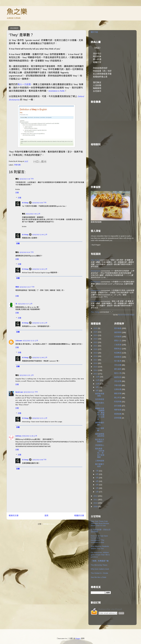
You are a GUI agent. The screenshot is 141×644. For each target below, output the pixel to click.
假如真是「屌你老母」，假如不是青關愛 (100, 453)
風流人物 (118, 373)
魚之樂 (17, 12)
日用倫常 (118, 337)
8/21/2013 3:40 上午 (33, 214)
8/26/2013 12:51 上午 (40, 418)
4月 (97, 481)
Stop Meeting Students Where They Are (100, 547)
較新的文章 (14, 516)
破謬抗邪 (118, 377)
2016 (96, 363)
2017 (96, 360)
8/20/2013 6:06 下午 (39, 203)
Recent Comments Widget (126, 315)
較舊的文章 (79, 516)
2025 (96, 332)
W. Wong (25, 203)
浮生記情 (118, 381)
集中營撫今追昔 (100, 465)
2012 (96, 496)
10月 (98, 384)
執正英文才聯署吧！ (100, 441)
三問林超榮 (100, 461)
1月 (97, 492)
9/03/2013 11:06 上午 (30, 436)
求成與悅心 (100, 445)
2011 (96, 500)
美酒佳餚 (118, 414)
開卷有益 (118, 349)
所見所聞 (118, 402)
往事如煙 (118, 389)
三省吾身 (118, 345)
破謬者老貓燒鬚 (100, 395)
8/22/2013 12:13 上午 (31, 341)
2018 (96, 356)
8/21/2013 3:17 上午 (25, 304)
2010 (96, 503)
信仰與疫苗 (100, 399)
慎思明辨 (118, 332)
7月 (97, 471)
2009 (96, 507)
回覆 (17, 193)
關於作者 (94, 32)
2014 (96, 370)
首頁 (46, 516)
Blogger (78, 639)
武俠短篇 (118, 418)
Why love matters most (100, 569)
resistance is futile (57, 91)
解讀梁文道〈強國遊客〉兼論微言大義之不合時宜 (100, 414)
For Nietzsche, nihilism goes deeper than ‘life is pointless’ (100, 555)
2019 (96, 353)
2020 (96, 349)
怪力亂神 (118, 361)
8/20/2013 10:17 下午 (27, 287)
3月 (97, 485)
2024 (96, 335)
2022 (96, 342)
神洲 (17, 287)
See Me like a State (99, 577)
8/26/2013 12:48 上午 (40, 358)
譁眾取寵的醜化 (100, 424)
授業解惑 (118, 357)
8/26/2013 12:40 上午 (40, 269)
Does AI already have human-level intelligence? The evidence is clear (99, 539)
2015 (96, 367)
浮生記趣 (118, 365)
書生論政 (118, 369)
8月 (97, 391)
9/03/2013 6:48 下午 (39, 460)
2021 (96, 346)
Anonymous (95, 271)
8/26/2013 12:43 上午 (40, 323)
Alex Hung (95, 260)
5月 (97, 478)
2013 (96, 374)
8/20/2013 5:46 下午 (27, 179)
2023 (96, 339)
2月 (97, 488)
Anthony (18, 436)
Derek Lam (19, 392)
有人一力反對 (24, 84)
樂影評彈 (118, 394)
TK (16, 304)
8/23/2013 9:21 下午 (31, 392)
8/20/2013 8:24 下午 (27, 252)
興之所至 (118, 398)
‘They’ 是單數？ (100, 429)
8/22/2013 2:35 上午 (27, 375)
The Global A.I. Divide (99, 573)
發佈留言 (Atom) (49, 524)
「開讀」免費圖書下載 (100, 561)
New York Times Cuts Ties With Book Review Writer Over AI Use (100, 523)
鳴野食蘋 (118, 410)
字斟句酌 (17, 165)
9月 (97, 387)
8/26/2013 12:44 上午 (40, 235)
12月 (98, 377)
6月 (97, 474)
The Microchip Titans (99, 565)
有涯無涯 (118, 353)
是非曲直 (118, 328)
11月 (98, 380)
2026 (96, 328)
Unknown (19, 341)
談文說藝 (118, 406)
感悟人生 (118, 341)
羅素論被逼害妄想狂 (100, 435)
